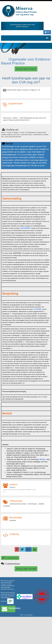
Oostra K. (13, 487)
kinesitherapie (32, 504)
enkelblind (13, 520)
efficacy (42, 459)
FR (47, 32)
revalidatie (7, 506)
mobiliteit (41, 504)
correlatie (37, 309)
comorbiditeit (25, 228)
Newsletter (9, 609)
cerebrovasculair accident (18, 504)
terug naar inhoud (26, 69)
